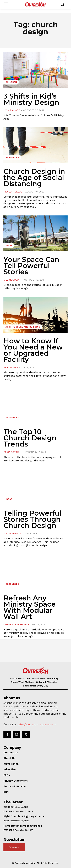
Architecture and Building (23, 327)
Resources (12, 157)
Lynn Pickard (12, 110)
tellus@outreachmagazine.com (37, 725)
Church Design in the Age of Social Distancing (34, 177)
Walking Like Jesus (16, 807)
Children (11, 82)
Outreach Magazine (16, 625)
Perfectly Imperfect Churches (23, 826)
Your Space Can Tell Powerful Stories (31, 266)
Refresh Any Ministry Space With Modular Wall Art (30, 607)
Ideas (9, 245)
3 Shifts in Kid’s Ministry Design (31, 99)
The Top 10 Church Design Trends (30, 438)
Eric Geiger (11, 367)
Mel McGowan (12, 280)
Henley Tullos (13, 192)
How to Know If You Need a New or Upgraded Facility (33, 350)
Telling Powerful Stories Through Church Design (32, 519)
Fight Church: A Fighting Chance (24, 816)
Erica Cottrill (13, 452)
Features (9, 811)
